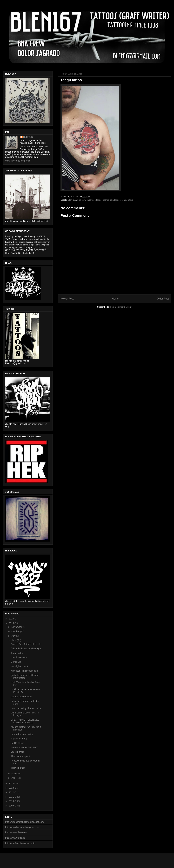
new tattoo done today (22, 734)
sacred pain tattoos (112, 200)
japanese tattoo (94, 200)
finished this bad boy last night (26, 649)
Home (115, 299)
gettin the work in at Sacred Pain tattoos (25, 677)
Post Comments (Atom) (121, 307)
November (17, 627)
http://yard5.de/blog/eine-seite (20, 843)
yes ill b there (18, 752)
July (14, 636)
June (14, 640)
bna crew (82, 200)
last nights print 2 (20, 666)
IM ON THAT (17, 743)
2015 (12, 623)
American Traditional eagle (24, 671)
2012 (12, 792)
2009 (12, 806)
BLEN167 (28, 137)
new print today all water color (26, 708)
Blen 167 (72, 200)
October (16, 631)
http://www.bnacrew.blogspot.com (22, 827)
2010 (12, 801)
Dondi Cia (16, 662)
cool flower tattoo (20, 657)
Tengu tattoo (17, 653)
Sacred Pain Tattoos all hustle (26, 644)
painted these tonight (21, 697)
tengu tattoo (127, 200)
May (14, 774)
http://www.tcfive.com (16, 832)
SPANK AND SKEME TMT (24, 747)
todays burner (18, 768)
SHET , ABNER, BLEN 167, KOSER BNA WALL (25, 721)
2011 (12, 797)
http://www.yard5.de (15, 838)
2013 (12, 788)
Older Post (163, 299)
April (14, 778)
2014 (12, 783)
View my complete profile (18, 161)
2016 (12, 619)
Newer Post (67, 299)
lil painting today (19, 739)
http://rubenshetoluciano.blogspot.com (24, 822)
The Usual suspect (20, 756)
